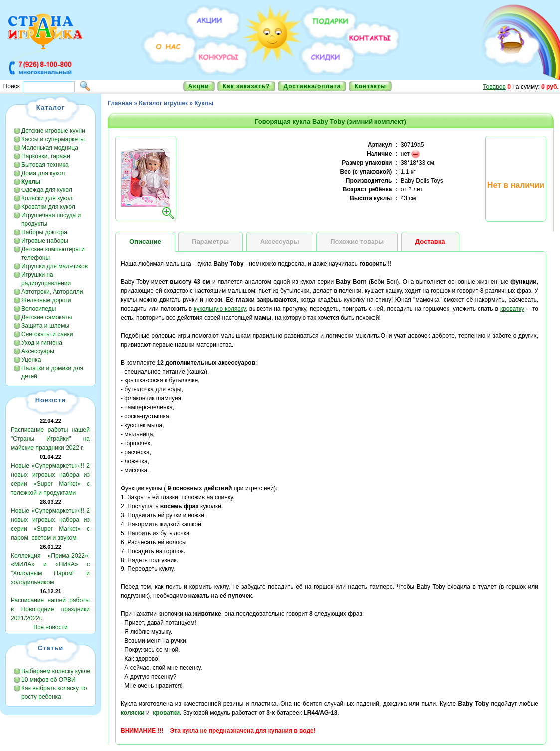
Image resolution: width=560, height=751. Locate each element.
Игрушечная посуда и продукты (51, 220)
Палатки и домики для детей (52, 372)
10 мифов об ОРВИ (49, 680)
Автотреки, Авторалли (52, 292)
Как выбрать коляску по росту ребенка (54, 692)
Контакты (370, 86)
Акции (199, 86)
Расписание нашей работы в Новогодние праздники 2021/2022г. (50, 609)
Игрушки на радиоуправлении (46, 279)
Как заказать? (247, 86)
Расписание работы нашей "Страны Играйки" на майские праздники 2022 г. (50, 439)
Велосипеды (39, 309)
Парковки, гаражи (46, 156)
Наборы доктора (44, 232)
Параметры (210, 242)
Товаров (494, 87)
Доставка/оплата (312, 86)
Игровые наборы (45, 241)
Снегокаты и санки (47, 334)
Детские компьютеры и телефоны (53, 254)
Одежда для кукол (47, 190)
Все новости (50, 627)
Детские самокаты (47, 317)
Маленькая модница (50, 148)
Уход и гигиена (42, 343)
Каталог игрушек (163, 103)
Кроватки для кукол (48, 207)
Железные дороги (46, 300)
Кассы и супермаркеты (53, 139)
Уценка (31, 360)
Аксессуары (38, 351)
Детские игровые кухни (53, 131)
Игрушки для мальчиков (55, 266)
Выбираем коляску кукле (56, 671)
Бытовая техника (45, 165)
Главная (120, 103)
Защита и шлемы (45, 326)
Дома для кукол (43, 173)
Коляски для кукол (47, 198)
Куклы (204, 103)
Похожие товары (357, 242)
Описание (145, 242)
